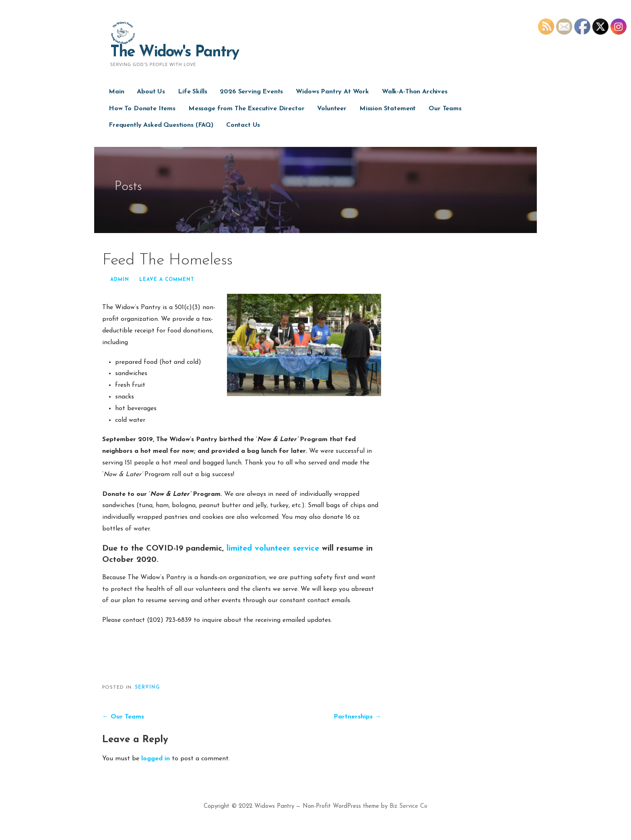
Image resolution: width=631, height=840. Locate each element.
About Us (151, 92)
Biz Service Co (408, 806)
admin (120, 280)
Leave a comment (167, 280)
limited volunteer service (273, 549)
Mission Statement (388, 109)
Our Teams (445, 109)
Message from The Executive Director (246, 109)
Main (116, 92)
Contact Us (243, 125)
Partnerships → (357, 717)
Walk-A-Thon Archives (415, 92)
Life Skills (192, 92)
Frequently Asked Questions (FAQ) (161, 125)
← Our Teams (123, 717)
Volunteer (332, 109)
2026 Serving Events (251, 92)
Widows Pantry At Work (332, 92)
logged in (156, 759)
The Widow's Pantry (174, 53)
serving (147, 687)
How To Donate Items (142, 109)
